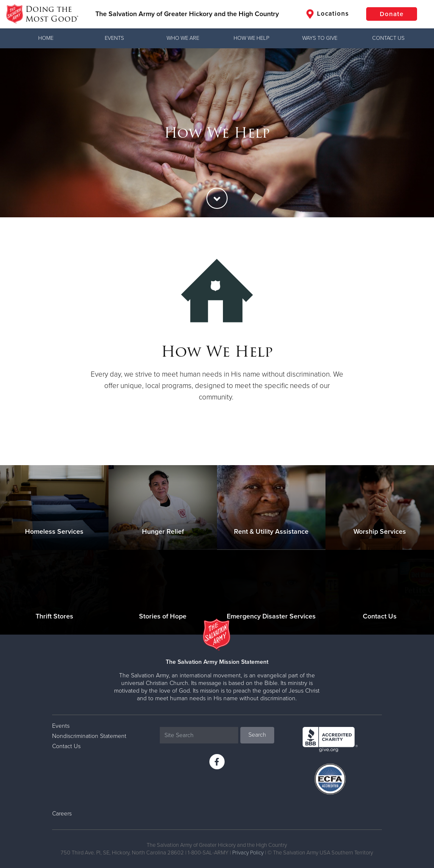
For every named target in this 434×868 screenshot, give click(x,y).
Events (114, 38)
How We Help (251, 38)
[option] (217, 133)
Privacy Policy (248, 853)
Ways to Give (320, 38)
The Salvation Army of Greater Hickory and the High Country (187, 14)
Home (46, 38)
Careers (62, 814)
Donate (392, 14)
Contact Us (388, 38)
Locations (328, 14)
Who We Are (183, 38)
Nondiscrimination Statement (89, 736)
